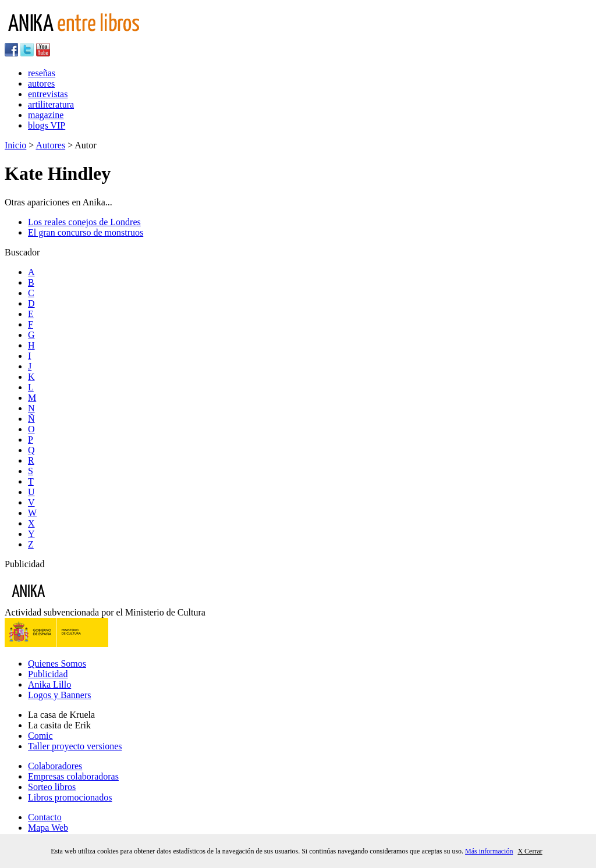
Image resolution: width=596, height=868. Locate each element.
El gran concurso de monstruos (86, 232)
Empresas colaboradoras (73, 776)
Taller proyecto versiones (75, 746)
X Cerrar (530, 851)
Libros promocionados (70, 797)
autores (41, 83)
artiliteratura (51, 104)
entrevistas (48, 94)
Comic (40, 736)
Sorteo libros (52, 787)
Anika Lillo (49, 684)
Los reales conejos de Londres (84, 222)
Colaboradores (55, 766)
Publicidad (48, 674)
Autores (50, 145)
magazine (46, 115)
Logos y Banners (59, 695)
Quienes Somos (57, 664)
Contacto (45, 817)
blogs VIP (47, 125)
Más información (489, 851)
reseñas (42, 73)
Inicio (15, 145)
